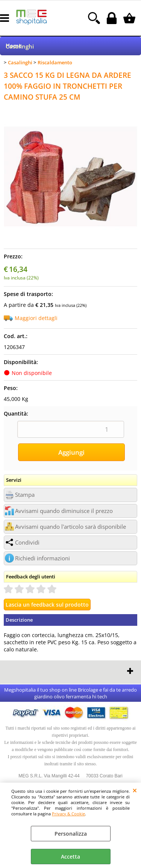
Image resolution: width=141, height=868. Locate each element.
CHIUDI (135, 790)
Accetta (70, 857)
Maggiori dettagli (36, 318)
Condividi (27, 542)
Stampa (25, 495)
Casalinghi (20, 46)
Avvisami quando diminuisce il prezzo (64, 511)
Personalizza (71, 834)
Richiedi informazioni (42, 558)
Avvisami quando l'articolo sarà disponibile (70, 527)
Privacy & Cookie (68, 814)
